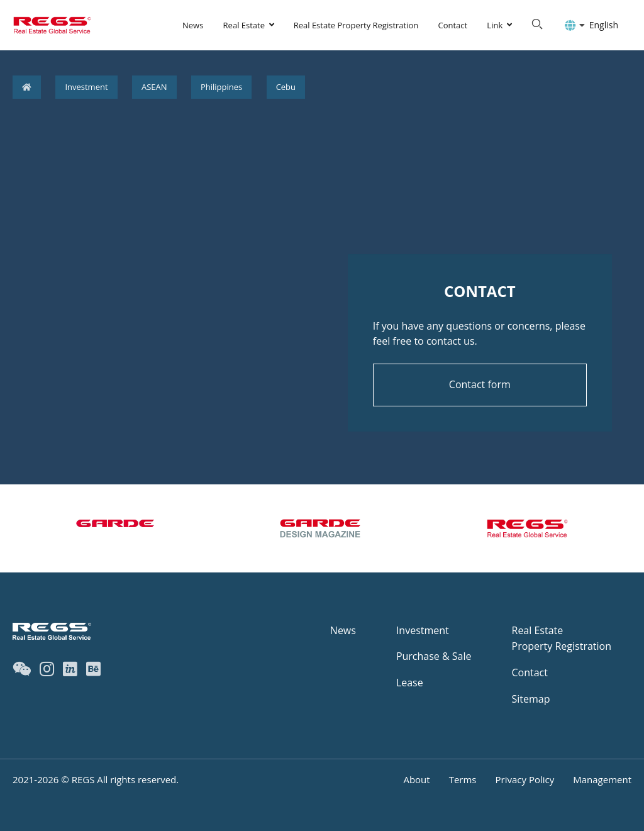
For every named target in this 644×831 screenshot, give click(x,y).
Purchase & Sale (434, 656)
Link (495, 25)
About (416, 779)
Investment (86, 87)
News (193, 25)
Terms (463, 779)
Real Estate (244, 25)
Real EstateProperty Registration (562, 639)
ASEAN (154, 87)
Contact (452, 25)
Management (602, 779)
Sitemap (531, 699)
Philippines (221, 87)
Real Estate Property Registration (356, 25)
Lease (410, 683)
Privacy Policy (525, 779)
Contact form (480, 384)
